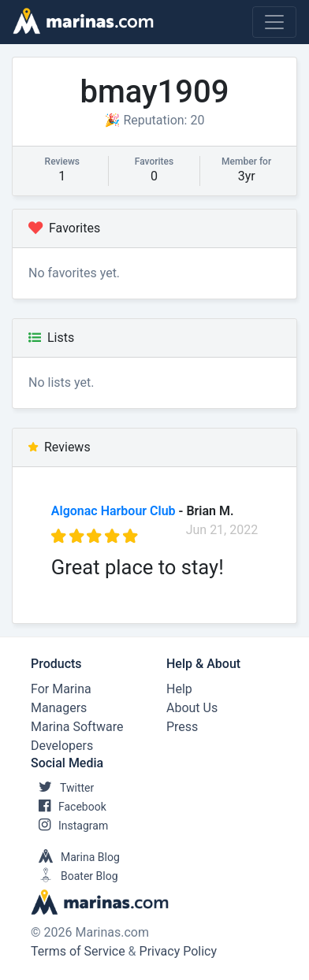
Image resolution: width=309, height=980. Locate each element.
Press (182, 727)
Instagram (69, 826)
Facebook (69, 807)
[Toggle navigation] (274, 22)
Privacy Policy (179, 951)
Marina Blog (75, 857)
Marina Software (77, 727)
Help (179, 689)
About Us (192, 708)
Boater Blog (74, 876)
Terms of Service (78, 951)
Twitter (62, 788)
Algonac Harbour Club (114, 511)
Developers (62, 746)
